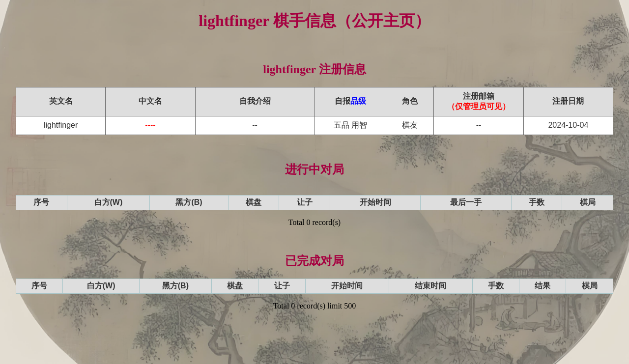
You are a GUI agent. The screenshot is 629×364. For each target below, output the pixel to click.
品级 (358, 101)
